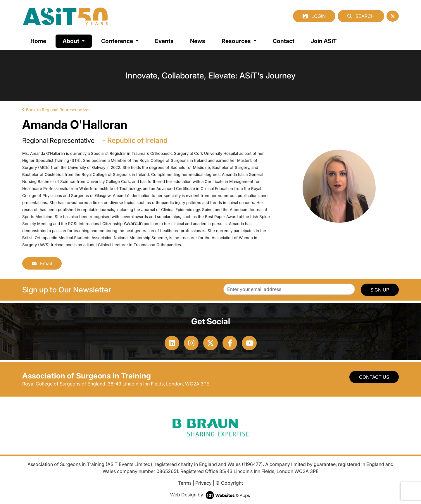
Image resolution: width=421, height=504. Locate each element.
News (198, 41)
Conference (118, 41)
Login (314, 16)
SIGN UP (380, 290)
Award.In (133, 223)
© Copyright (229, 483)
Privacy (203, 483)
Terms (185, 483)
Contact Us (374, 377)
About (77, 41)
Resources (237, 41)
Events (164, 41)
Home (38, 41)
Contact (284, 41)
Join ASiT (324, 41)
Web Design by (211, 495)
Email (42, 263)
